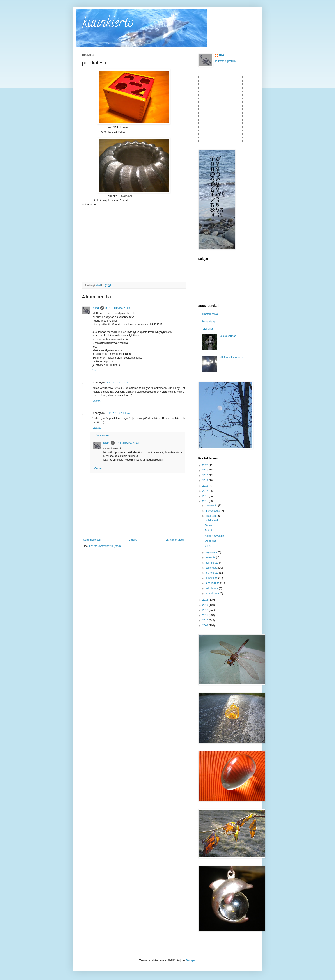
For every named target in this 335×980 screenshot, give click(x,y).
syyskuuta (212, 552)
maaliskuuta (213, 583)
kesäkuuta (212, 568)
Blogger (191, 960)
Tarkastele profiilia (225, 61)
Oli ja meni (211, 541)
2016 (206, 496)
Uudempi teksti (92, 540)
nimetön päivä (210, 314)
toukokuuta (212, 573)
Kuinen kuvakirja (214, 536)
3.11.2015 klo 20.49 (127, 443)
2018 (206, 486)
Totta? (208, 531)
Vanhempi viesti (175, 540)
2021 (206, 470)
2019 (206, 481)
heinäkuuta (212, 563)
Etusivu (133, 540)
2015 (206, 501)
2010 (206, 620)
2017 (206, 491)
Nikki (96, 308)
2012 (206, 610)
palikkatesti (211, 520)
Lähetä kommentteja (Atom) (105, 546)
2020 (206, 476)
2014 (206, 600)
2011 (206, 615)
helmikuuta (212, 588)
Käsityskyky (208, 321)
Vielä (207, 546)
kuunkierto (108, 24)
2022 (206, 465)
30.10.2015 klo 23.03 (118, 308)
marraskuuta (213, 511)
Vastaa (97, 371)
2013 (206, 605)
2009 (206, 625)
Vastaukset (103, 436)
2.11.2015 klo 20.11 (118, 383)
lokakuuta (211, 516)
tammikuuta (212, 593)
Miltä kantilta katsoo (231, 357)
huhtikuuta (212, 578)
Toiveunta (207, 329)
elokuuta (211, 557)
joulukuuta (212, 506)
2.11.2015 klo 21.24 (118, 413)
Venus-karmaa (228, 336)
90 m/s (209, 526)
